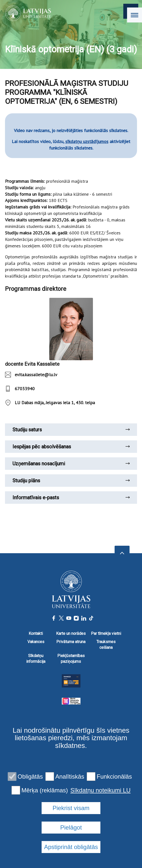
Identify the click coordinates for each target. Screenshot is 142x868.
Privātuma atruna (71, 642)
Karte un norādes (71, 633)
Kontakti (36, 633)
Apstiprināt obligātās (71, 847)
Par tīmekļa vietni (106, 633)
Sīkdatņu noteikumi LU (101, 790)
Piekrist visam (71, 808)
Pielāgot (71, 827)
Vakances (36, 642)
